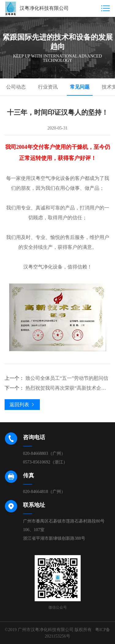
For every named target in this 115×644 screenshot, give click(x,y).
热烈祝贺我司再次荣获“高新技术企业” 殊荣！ (57, 388)
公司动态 (16, 87)
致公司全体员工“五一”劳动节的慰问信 (56, 378)
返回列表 (22, 405)
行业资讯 (48, 87)
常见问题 (80, 87)
